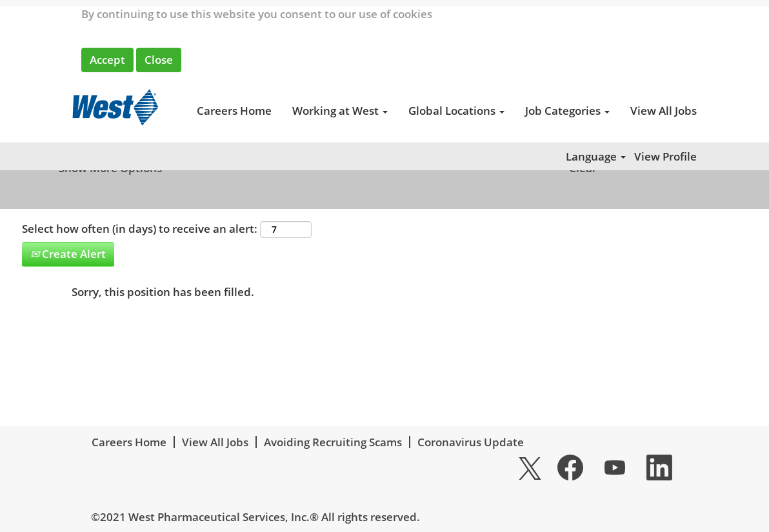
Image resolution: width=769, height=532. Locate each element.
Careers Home (234, 111)
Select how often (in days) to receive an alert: (140, 229)
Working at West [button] (340, 111)
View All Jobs (664, 111)
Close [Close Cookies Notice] (159, 60)
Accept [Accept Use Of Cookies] (107, 60)
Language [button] (596, 156)
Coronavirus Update (471, 442)
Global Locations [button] (456, 111)
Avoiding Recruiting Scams (333, 442)
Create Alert (68, 254)
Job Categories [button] (567, 111)
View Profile (665, 156)
